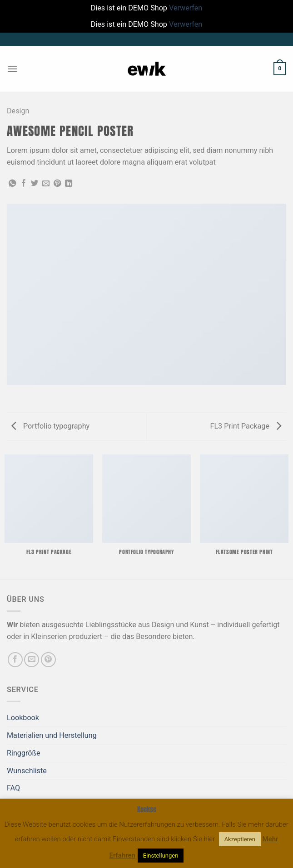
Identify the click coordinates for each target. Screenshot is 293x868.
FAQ (13, 788)
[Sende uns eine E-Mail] (32, 660)
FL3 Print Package (246, 426)
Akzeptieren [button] (240, 839)
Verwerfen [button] (186, 8)
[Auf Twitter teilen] (35, 184)
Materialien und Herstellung (52, 735)
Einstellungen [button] (161, 856)
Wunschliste (27, 771)
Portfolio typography (50, 426)
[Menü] (12, 69)
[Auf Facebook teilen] (24, 184)
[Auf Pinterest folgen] (48, 660)
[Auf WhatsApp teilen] (12, 184)
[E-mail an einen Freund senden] (46, 184)
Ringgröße (24, 753)
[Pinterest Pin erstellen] (57, 184)
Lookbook (23, 718)
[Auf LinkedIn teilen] (69, 184)
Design (18, 111)
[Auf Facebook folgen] (15, 660)
